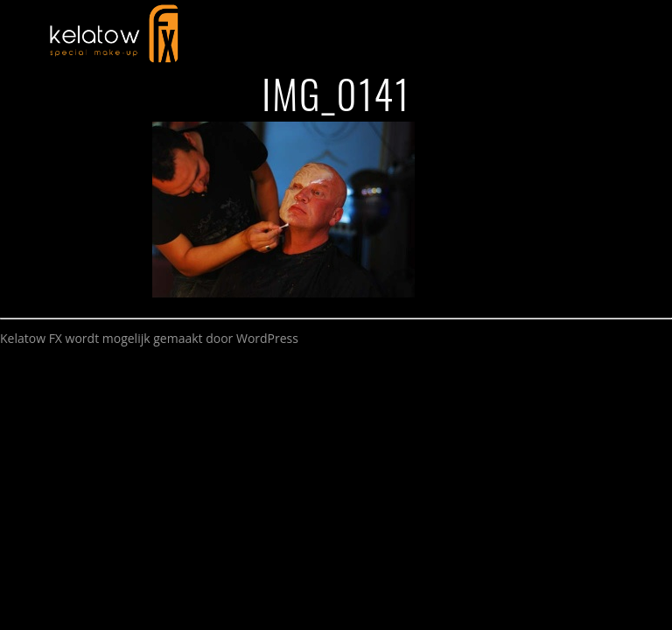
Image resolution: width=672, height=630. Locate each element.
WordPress (267, 338)
